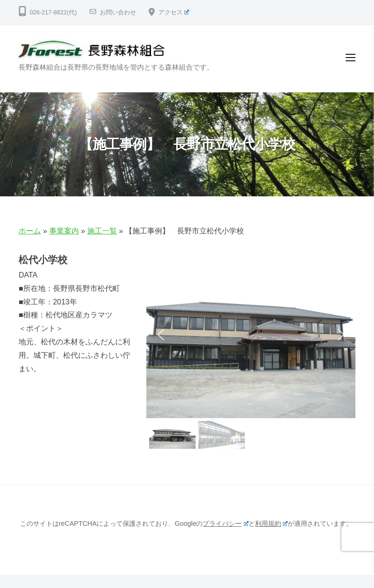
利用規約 (271, 523)
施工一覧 (102, 231)
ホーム (30, 231)
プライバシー (225, 523)
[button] (161, 335)
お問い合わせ (118, 12)
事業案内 (64, 231)
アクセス (174, 12)
